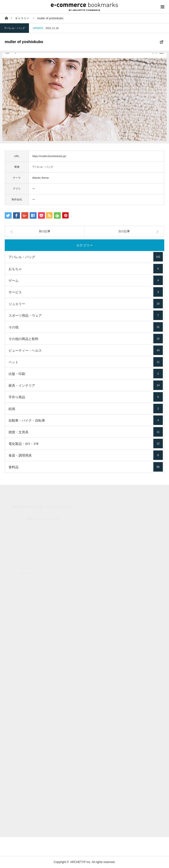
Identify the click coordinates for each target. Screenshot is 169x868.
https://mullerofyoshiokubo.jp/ (49, 156)
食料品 (86, 467)
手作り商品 (86, 397)
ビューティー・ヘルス (86, 350)
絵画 (86, 409)
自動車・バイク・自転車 (86, 420)
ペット (86, 362)
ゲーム (86, 280)
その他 (86, 327)
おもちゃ (86, 269)
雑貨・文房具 (86, 432)
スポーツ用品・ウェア (86, 315)
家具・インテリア (86, 385)
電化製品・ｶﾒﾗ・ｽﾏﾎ (86, 444)
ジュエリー (86, 304)
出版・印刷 (86, 374)
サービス (86, 292)
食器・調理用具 (86, 455)
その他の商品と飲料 (86, 339)
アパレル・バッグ (14, 28)
